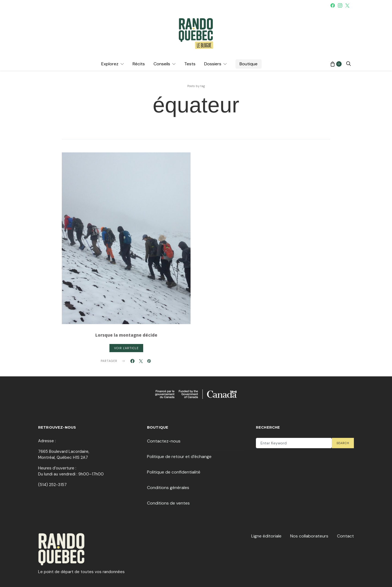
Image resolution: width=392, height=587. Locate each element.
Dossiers (213, 64)
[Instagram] (340, 5)
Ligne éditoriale (266, 536)
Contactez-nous (164, 441)
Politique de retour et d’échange (179, 457)
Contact (345, 536)
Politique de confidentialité (174, 472)
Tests (190, 64)
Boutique (249, 64)
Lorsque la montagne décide (126, 335)
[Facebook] (333, 5)
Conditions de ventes (168, 503)
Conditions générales (168, 488)
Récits (139, 64)
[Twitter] (347, 5)
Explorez (110, 64)
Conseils (162, 64)
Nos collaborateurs (309, 536)
